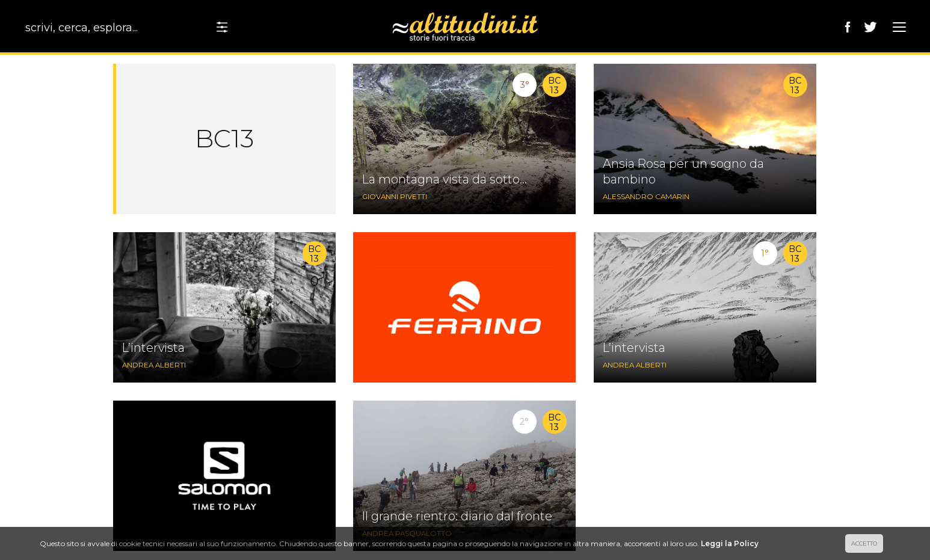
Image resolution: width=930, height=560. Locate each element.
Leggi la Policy (730, 543)
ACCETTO (864, 543)
